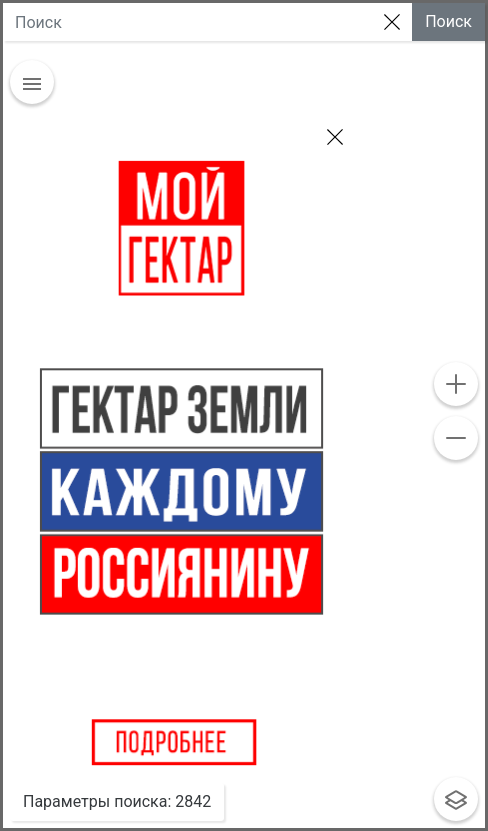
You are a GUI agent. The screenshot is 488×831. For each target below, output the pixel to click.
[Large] (188, 22)
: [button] (117, 802)
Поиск (448, 21)
